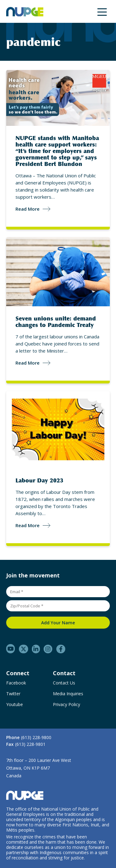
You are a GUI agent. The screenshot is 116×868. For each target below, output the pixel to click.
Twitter (13, 694)
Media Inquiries (68, 694)
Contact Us (64, 683)
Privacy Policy (67, 705)
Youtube (15, 705)
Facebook (16, 683)
